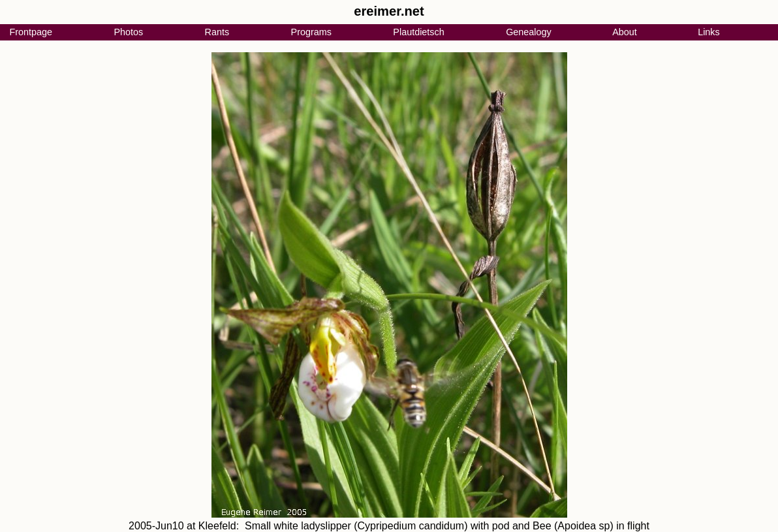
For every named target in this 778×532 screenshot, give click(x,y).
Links (709, 32)
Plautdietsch (418, 32)
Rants (217, 32)
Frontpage (31, 32)
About (625, 32)
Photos (128, 32)
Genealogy (529, 32)
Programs (311, 32)
